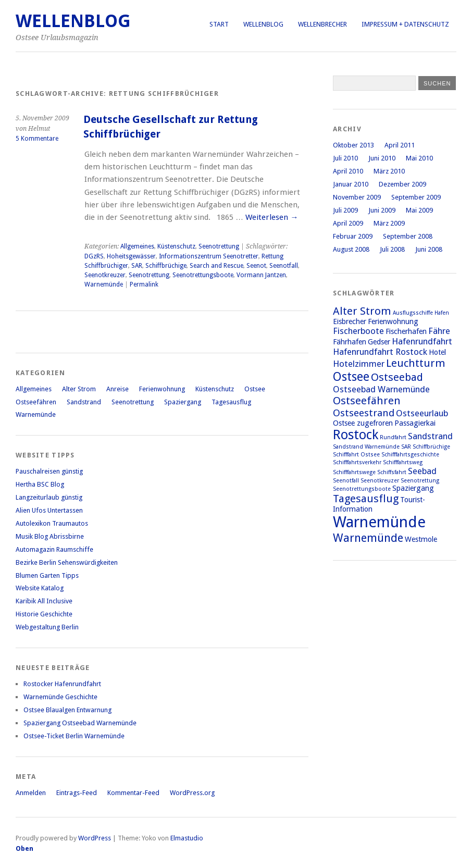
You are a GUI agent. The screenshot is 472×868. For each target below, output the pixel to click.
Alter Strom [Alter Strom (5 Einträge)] (362, 311)
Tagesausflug (231, 402)
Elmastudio (187, 838)
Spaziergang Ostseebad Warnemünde (80, 723)
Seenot (256, 266)
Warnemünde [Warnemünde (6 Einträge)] (368, 538)
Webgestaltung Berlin (47, 627)
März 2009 (389, 223)
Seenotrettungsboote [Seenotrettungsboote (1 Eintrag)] (362, 489)
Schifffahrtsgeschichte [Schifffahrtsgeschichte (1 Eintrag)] (410, 455)
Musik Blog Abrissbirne (50, 536)
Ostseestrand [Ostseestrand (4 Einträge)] (364, 413)
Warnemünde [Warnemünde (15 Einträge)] (379, 522)
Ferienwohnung (162, 389)
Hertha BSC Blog (40, 484)
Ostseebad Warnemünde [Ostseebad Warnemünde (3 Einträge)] (381, 389)
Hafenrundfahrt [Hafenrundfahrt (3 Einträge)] (422, 341)
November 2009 (357, 197)
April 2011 (400, 145)
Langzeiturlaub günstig (49, 497)
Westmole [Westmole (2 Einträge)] (421, 539)
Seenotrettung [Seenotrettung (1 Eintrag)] (420, 481)
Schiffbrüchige (166, 266)
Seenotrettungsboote (203, 275)
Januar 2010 (351, 184)
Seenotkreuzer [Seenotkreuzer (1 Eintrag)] (380, 481)
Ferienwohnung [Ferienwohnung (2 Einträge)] (393, 321)
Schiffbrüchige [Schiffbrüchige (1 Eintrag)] (431, 447)
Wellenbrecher (322, 24)
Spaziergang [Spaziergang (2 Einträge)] (413, 488)
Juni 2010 (382, 158)
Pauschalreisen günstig (49, 471)
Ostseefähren (36, 402)
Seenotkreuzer (105, 275)
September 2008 (408, 236)
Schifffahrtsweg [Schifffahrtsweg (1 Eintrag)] (403, 462)
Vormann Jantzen (261, 275)
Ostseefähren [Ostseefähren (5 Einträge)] (367, 401)
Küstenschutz (176, 246)
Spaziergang (183, 402)
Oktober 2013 (353, 145)
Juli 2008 (392, 249)
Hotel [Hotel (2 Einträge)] (437, 352)
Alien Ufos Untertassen (49, 510)
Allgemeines (137, 246)
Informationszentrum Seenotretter (209, 256)
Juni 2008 (429, 249)
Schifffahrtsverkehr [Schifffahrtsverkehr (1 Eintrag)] (357, 462)
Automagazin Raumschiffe (54, 549)
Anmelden (31, 793)
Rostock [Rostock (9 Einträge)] (356, 435)
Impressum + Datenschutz (405, 24)
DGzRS (94, 256)
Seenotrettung (219, 246)
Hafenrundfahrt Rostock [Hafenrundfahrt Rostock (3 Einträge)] (380, 352)
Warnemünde (104, 284)
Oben (24, 848)
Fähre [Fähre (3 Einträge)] (439, 331)
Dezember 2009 (402, 184)
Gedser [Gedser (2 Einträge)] (379, 342)
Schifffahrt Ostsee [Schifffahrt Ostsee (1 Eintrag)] (356, 455)
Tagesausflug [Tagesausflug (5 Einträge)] (366, 499)
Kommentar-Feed (133, 793)
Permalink (144, 284)
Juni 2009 (382, 210)
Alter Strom (79, 389)
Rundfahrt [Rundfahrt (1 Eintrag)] (393, 437)
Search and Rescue (216, 266)
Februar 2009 (353, 236)
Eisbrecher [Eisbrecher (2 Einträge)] (350, 321)
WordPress (95, 838)
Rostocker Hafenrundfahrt (62, 684)
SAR (137, 266)
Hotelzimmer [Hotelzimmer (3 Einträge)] (359, 364)
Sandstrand (84, 402)
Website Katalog (40, 588)
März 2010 (389, 171)
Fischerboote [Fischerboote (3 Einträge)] (358, 331)
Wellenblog (263, 24)
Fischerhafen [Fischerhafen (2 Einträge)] (406, 331)
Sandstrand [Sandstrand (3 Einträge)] (430, 436)
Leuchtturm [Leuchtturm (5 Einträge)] (416, 363)
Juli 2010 (345, 158)
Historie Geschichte (44, 614)
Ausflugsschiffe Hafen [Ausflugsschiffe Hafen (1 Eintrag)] (421, 313)
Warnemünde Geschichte (60, 697)
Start (219, 24)
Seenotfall (284, 266)
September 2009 (416, 197)
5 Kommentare (37, 139)
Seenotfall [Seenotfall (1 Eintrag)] (346, 481)
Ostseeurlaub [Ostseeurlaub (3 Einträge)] (422, 413)
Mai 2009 (419, 210)
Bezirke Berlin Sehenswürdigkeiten (67, 562)
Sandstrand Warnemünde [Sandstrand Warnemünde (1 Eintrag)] (366, 447)
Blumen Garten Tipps (47, 575)
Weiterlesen (272, 217)
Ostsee (255, 389)
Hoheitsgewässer (131, 256)
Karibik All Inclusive (44, 601)
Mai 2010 (419, 158)
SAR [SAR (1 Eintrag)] (406, 447)
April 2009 (348, 223)
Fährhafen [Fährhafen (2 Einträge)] (350, 342)
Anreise (117, 389)
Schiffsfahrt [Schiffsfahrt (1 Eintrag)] (392, 472)
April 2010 (348, 171)
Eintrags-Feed (77, 793)
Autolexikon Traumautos (52, 523)
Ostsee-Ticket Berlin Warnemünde (74, 736)
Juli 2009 (345, 210)
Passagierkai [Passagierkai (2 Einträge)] (415, 423)
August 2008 (351, 249)
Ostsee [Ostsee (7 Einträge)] (351, 377)
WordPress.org (192, 793)
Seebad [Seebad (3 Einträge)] (422, 471)
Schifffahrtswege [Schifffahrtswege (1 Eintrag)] (354, 472)
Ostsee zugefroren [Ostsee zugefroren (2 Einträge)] (363, 423)
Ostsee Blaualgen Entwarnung (67, 710)
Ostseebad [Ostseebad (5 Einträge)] (397, 377)
